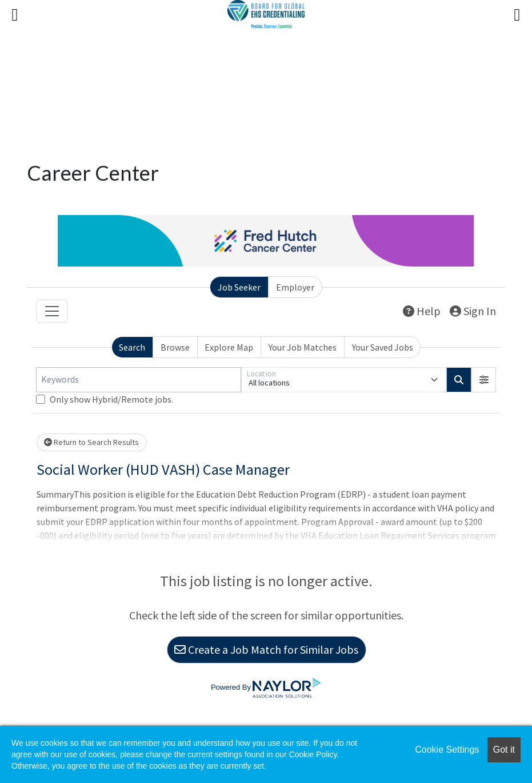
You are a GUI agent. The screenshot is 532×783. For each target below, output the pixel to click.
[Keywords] (139, 380)
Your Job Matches (303, 347)
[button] (484, 380)
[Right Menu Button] (517, 15)
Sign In (473, 311)
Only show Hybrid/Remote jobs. (111, 399)
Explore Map (229, 347)
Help (422, 311)
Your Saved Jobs (383, 347)
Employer (295, 287)
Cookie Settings (447, 750)
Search (132, 347)
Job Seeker (239, 287)
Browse (175, 347)
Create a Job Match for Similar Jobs (266, 649)
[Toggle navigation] (52, 311)
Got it (504, 750)
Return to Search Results (91, 442)
